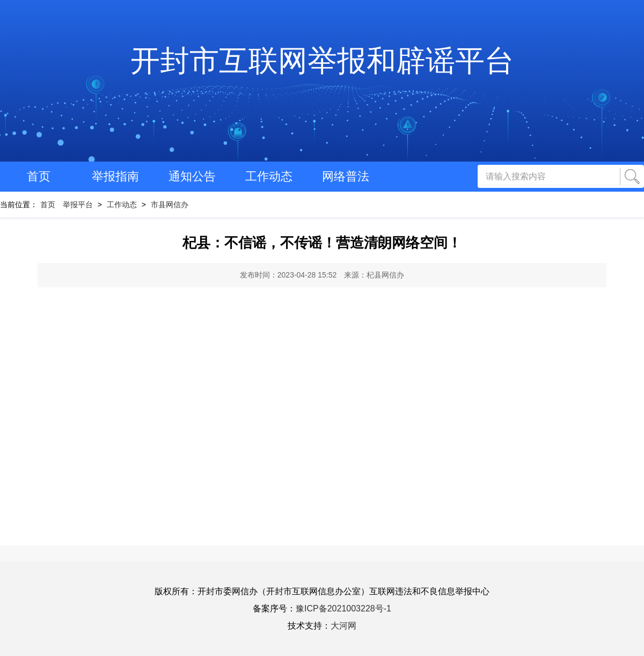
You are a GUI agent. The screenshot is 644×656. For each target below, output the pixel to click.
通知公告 (192, 176)
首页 (39, 176)
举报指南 (115, 176)
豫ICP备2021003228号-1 (343, 608)
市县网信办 (170, 205)
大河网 (343, 626)
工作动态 (269, 176)
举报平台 (78, 205)
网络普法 (346, 176)
